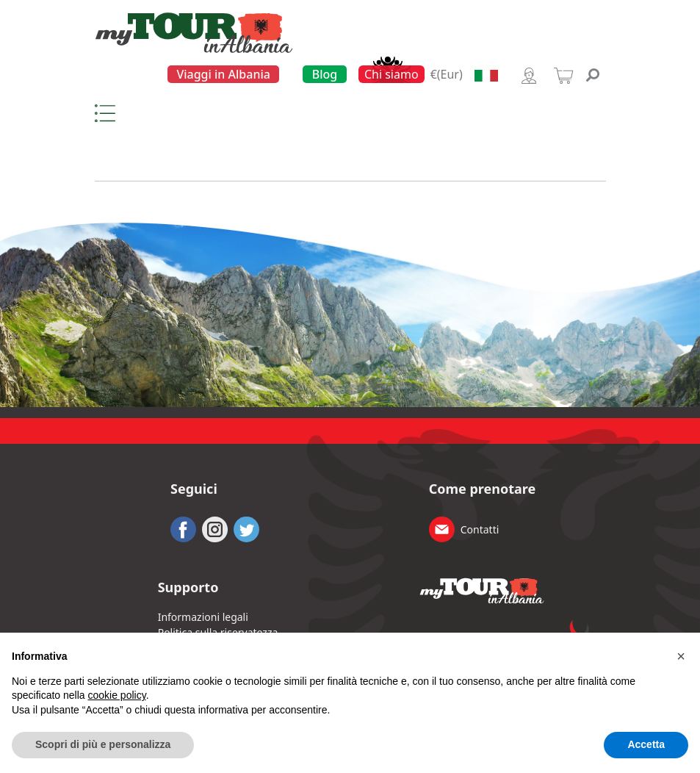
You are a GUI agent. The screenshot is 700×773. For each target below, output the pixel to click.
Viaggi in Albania (223, 74)
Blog (325, 74)
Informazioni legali (203, 617)
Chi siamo (392, 74)
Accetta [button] (646, 744)
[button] (681, 656)
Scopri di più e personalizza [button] (103, 744)
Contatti (480, 529)
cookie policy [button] (117, 695)
